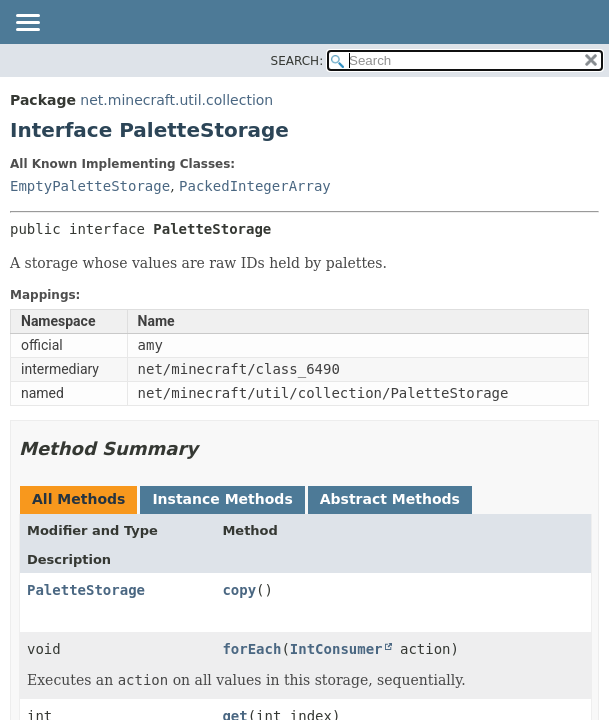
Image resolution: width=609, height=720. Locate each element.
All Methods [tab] (78, 499)
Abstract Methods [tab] (390, 499)
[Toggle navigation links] (27, 24)
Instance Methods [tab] (222, 499)
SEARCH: (297, 61)
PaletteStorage (86, 590)
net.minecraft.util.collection (176, 100)
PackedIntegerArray (255, 186)
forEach (251, 649)
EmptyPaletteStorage (90, 186)
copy (239, 590)
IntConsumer (336, 649)
